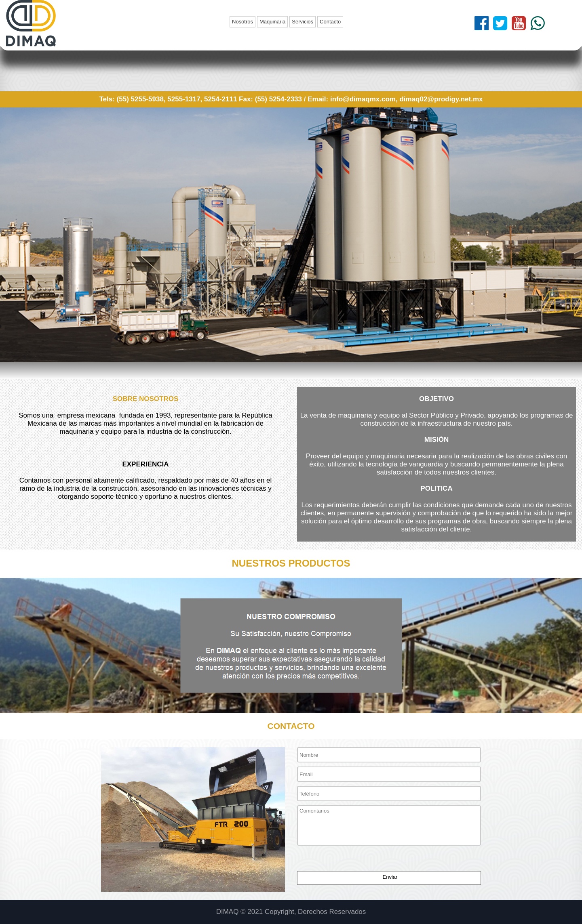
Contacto (330, 22)
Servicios (303, 22)
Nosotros (242, 22)
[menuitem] (243, 22)
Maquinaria (272, 22)
